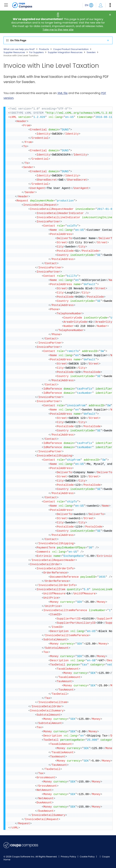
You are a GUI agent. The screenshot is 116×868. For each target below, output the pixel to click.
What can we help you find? (19, 49)
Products (44, 49)
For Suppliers (36, 52)
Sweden (91, 52)
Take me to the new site (58, 30)
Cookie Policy (87, 857)
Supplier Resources (14, 52)
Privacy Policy (69, 857)
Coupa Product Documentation (71, 49)
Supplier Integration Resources (65, 52)
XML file (63, 93)
